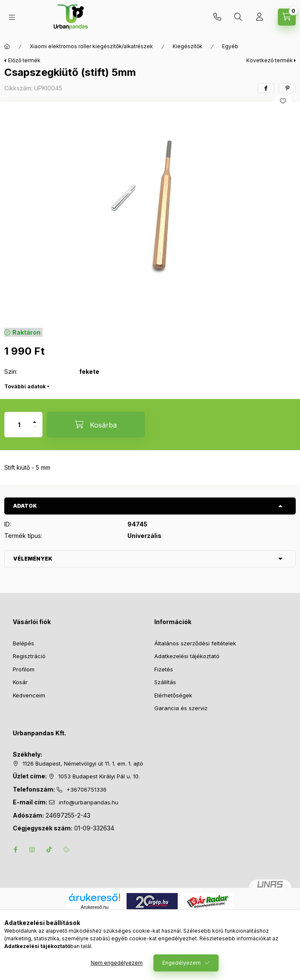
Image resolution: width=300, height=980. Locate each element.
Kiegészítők (187, 46)
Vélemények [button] (33, 559)
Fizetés (164, 669)
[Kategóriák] (12, 17)
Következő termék (270, 60)
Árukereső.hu (94, 907)
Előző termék (24, 60)
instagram (32, 850)
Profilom (24, 669)
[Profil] (260, 17)
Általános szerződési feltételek (195, 643)
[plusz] (35, 418)
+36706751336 (217, 17)
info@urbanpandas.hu (89, 802)
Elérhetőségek (173, 695)
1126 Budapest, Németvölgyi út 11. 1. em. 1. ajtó (83, 763)
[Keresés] (238, 17)
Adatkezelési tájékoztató (187, 656)
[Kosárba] (96, 425)
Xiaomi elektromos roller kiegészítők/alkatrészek (91, 46)
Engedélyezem (182, 963)
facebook (15, 850)
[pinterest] (287, 88)
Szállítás (165, 682)
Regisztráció (29, 656)
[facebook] (266, 88)
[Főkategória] (7, 46)
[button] (150, 213)
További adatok (25, 386)
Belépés (23, 643)
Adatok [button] (25, 506)
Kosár (20, 682)
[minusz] (35, 431)
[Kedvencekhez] (283, 101)
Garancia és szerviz (181, 708)
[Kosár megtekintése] (287, 17)
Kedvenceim (29, 695)
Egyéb (230, 46)
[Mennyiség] (19, 425)
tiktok (49, 850)
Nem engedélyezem (117, 963)
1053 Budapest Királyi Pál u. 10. (99, 776)
